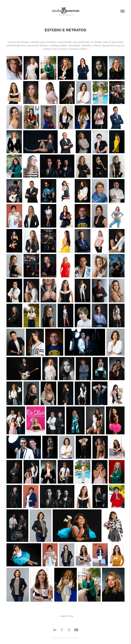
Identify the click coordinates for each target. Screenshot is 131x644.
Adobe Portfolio (71, 638)
